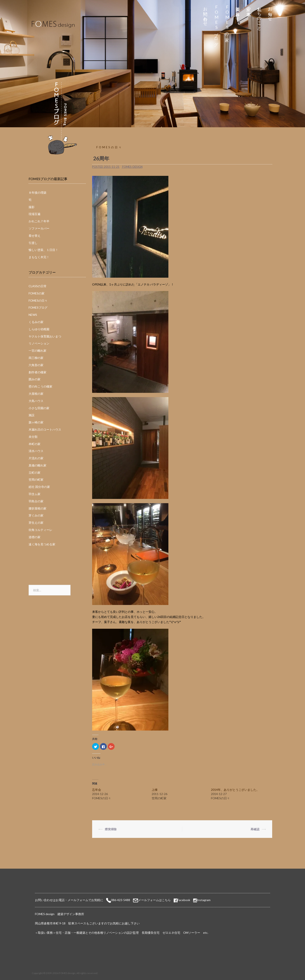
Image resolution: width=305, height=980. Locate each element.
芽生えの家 (36, 523)
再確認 (255, 829)
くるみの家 (36, 322)
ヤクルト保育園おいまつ (45, 336)
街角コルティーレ (40, 530)
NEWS (33, 315)
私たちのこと (260, 16)
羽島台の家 (36, 501)
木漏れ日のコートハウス (45, 429)
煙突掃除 (111, 829)
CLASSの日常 (38, 286)
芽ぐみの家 (36, 515)
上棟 (155, 790)
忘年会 (97, 790)
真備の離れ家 (37, 465)
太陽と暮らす (238, 12)
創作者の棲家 (37, 372)
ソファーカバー (39, 228)
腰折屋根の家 (37, 508)
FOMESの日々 (109, 147)
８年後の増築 (37, 192)
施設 (32, 415)
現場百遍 (35, 214)
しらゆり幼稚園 (39, 329)
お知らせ (270, 12)
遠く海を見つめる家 (42, 544)
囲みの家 (35, 379)
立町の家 (35, 472)
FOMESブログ (216, 24)
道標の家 (35, 537)
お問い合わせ (206, 14)
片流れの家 (36, 458)
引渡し (33, 243)
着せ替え (35, 236)
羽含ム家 (35, 494)
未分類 (33, 437)
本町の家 (35, 444)
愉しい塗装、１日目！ (43, 250)
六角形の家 (36, 365)
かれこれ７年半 (39, 221)
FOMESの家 (227, 19)
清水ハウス (36, 451)
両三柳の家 (36, 358)
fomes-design (132, 167)
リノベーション (39, 343)
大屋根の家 (36, 394)
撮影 (32, 207)
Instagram (204, 900)
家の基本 (249, 7)
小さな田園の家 (39, 408)
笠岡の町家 (36, 479)
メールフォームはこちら (154, 900)
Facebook (182, 900)
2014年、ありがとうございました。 (235, 790)
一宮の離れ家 (37, 351)
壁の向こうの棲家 (40, 386)
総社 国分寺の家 (39, 487)
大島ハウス (36, 401)
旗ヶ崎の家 (36, 422)
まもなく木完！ (39, 257)
